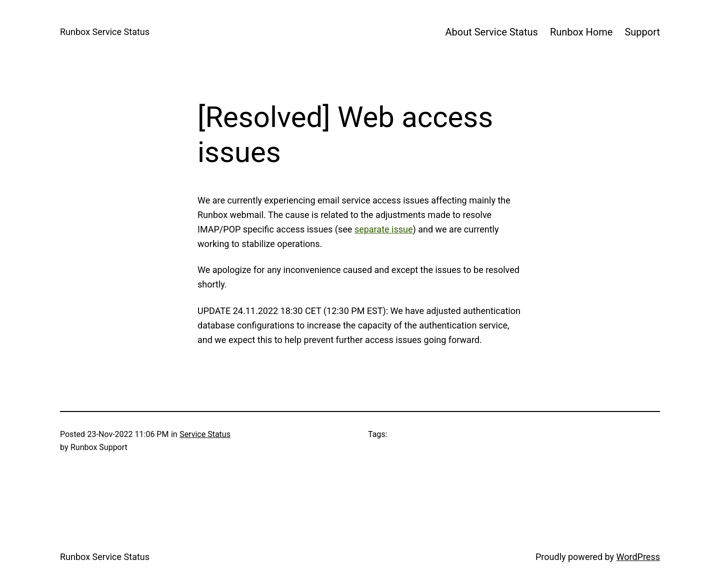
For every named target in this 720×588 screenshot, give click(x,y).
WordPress (638, 557)
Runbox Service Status (105, 32)
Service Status (205, 434)
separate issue (384, 229)
